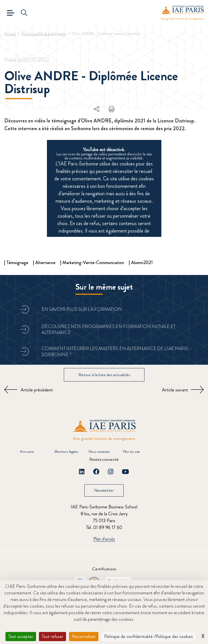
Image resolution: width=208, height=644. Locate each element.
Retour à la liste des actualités (104, 374)
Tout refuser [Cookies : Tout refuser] (53, 636)
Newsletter (104, 490)
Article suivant (175, 390)
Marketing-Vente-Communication (93, 263)
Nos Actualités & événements (44, 34)
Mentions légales (66, 451)
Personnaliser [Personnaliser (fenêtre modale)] (84, 636)
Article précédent (37, 390)
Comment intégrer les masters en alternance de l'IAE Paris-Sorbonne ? (116, 352)
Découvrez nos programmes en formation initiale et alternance (108, 329)
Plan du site (131, 451)
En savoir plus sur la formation (82, 309)
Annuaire (27, 451)
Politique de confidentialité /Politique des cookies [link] (148, 636)
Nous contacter (99, 451)
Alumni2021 (142, 263)
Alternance (45, 263)
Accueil (10, 34)
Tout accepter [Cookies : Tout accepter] (21, 636)
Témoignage (17, 263)
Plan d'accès (104, 539)
